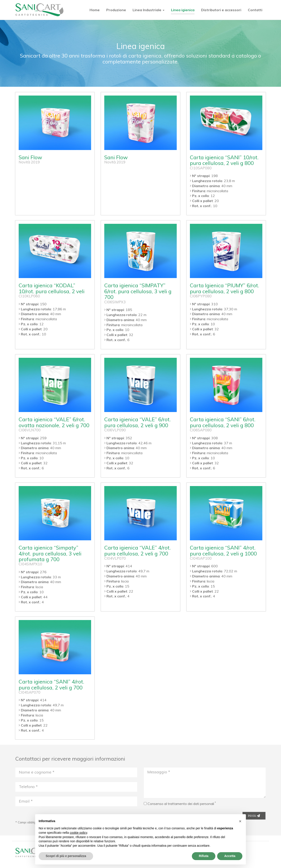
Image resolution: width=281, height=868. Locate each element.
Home (95, 10)
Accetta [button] (230, 856)
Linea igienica (183, 10)
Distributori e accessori (221, 10)
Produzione (116, 10)
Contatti (255, 10)
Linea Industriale (149, 10)
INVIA (254, 816)
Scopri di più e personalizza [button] (66, 856)
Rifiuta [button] (204, 856)
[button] (240, 821)
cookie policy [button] (78, 833)
